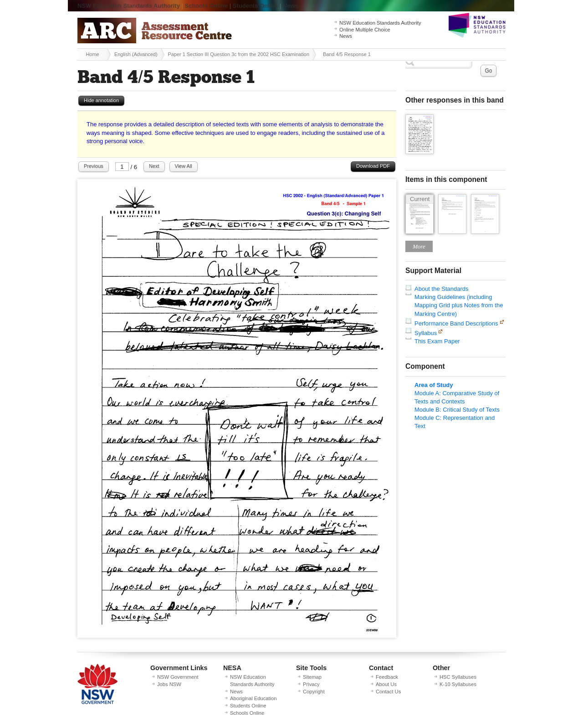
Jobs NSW (169, 684)
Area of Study (434, 385)
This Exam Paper (437, 341)
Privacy (311, 684)
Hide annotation (101, 100)
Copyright (314, 692)
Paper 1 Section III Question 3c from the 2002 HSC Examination (239, 54)
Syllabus (426, 333)
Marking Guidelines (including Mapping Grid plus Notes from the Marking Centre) (459, 305)
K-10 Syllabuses (458, 684)
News (291, 6)
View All (184, 166)
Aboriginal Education (253, 698)
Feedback (387, 677)
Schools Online (207, 6)
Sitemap (312, 677)
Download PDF (373, 166)
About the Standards (442, 289)
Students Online (256, 6)
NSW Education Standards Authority (129, 6)
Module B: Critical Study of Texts (457, 410)
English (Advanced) (136, 54)
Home (92, 54)
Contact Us (388, 692)
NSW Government (178, 677)
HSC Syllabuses (458, 677)
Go (488, 71)
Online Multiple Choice (365, 30)
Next (154, 166)
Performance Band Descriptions (456, 323)
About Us (386, 684)
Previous (94, 166)
